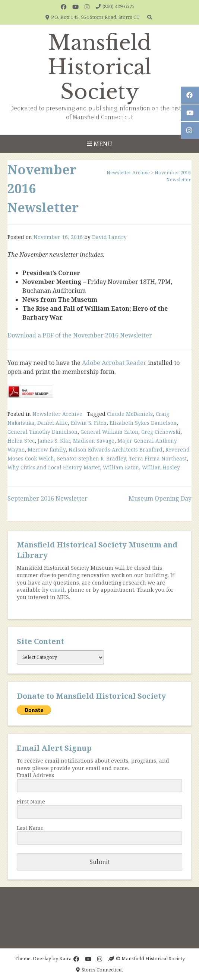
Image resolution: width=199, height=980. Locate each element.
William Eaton (121, 467)
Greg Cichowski (161, 432)
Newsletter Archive (57, 414)
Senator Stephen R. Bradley (91, 458)
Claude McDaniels (130, 414)
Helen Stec (21, 441)
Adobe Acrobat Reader (114, 363)
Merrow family (47, 449)
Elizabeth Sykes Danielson (143, 423)
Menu (99, 144)
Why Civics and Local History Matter (54, 467)
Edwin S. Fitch (89, 423)
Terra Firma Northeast (158, 458)
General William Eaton (109, 432)
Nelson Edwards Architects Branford (116, 449)
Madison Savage (94, 441)
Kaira (65, 958)
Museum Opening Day (160, 498)
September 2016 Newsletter (48, 498)
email (57, 590)
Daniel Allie (53, 423)
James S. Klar (54, 441)
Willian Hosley (161, 467)
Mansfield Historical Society (100, 67)
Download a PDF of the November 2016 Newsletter (80, 335)
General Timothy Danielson (42, 432)
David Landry (109, 237)
